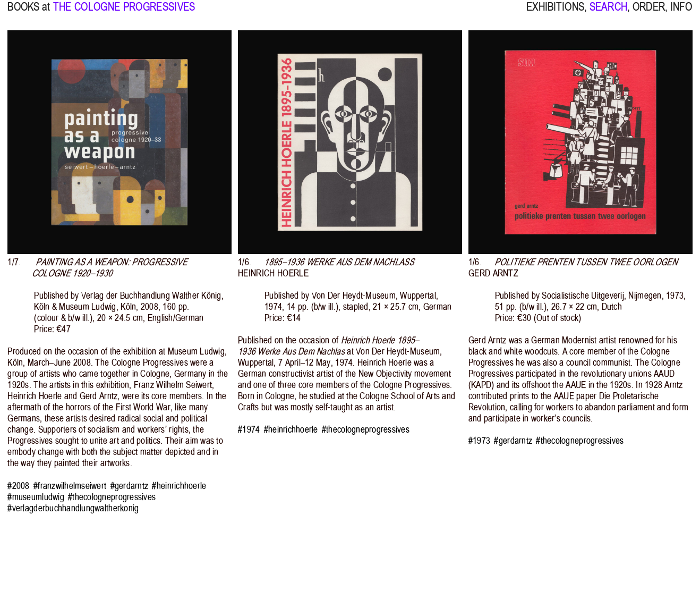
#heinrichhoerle (179, 486)
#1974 (249, 430)
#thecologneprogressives (112, 497)
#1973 (479, 441)
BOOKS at (29, 14)
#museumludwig (36, 497)
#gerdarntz (130, 486)
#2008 (18, 486)
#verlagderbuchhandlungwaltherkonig (73, 508)
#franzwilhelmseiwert (70, 486)
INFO (681, 14)
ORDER (649, 14)
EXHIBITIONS (555, 14)
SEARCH (608, 14)
